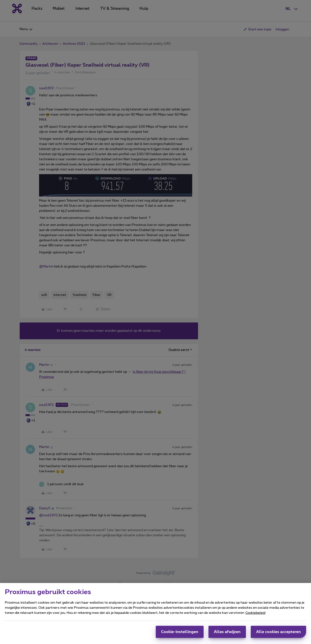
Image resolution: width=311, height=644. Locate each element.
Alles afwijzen (227, 632)
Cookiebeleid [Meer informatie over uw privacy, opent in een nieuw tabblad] (255, 613)
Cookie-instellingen (180, 632)
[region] (155, 613)
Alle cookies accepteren (278, 632)
